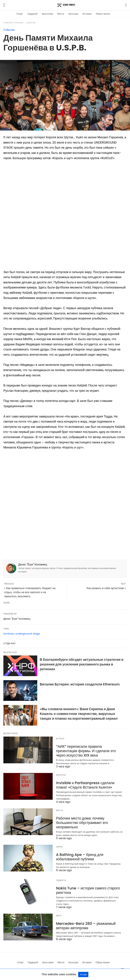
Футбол (60, 739)
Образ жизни (103, 14)
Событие (31, 23)
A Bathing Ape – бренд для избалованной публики (78, 855)
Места (61, 14)
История (87, 14)
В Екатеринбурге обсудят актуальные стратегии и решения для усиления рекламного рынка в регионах (82, 664)
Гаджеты (61, 879)
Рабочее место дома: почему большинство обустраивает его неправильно (80, 822)
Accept (83, 974)
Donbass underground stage (22, 634)
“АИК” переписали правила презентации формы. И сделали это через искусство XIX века (88, 751)
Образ (59, 846)
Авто (59, 914)
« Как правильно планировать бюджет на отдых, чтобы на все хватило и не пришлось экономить (30, 592)
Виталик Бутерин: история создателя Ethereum (80, 684)
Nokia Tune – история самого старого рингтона (86, 889)
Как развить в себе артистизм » (106, 588)
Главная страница (13, 23)
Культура (73, 14)
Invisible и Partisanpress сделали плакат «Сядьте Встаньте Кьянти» (89, 784)
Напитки (61, 775)
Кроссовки (48, 14)
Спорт (20, 14)
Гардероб (33, 14)
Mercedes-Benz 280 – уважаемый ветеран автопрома (84, 924)
